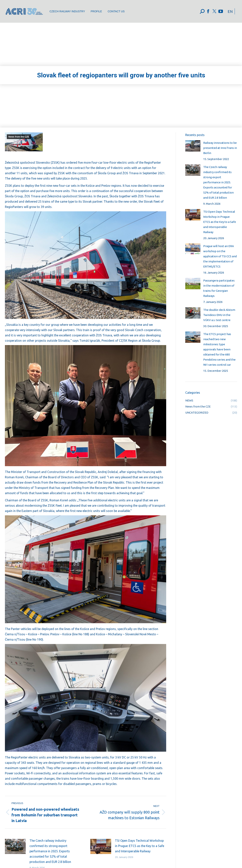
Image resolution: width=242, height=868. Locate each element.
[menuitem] (67, 11)
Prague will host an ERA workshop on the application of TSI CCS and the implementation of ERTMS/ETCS (220, 256)
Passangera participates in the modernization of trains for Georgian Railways (219, 288)
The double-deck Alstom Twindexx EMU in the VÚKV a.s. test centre (219, 315)
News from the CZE (19, 137)
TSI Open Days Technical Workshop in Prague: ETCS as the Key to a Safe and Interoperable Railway (140, 846)
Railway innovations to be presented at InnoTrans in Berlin (220, 148)
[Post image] (15, 846)
